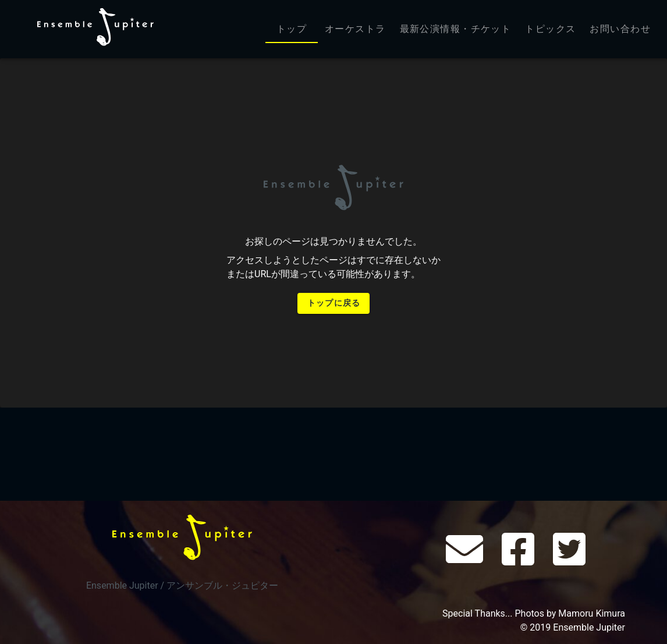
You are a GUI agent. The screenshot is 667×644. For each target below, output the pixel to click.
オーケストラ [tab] (355, 29)
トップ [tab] (292, 29)
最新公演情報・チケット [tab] (456, 29)
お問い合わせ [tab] (620, 29)
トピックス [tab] (550, 29)
